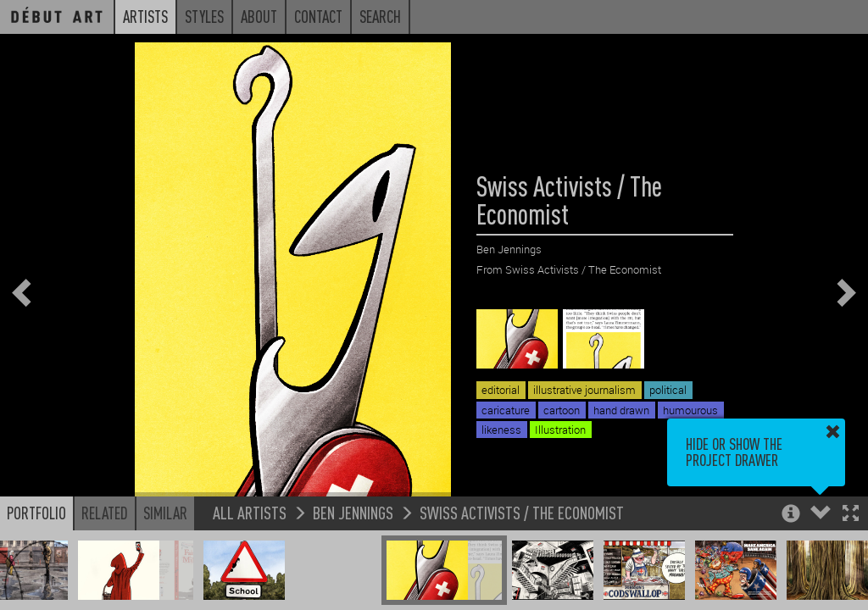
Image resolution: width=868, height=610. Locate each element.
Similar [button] (165, 513)
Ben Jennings (353, 512)
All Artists (250, 512)
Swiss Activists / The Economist (522, 512)
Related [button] (105, 513)
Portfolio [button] (36, 513)
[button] (851, 515)
